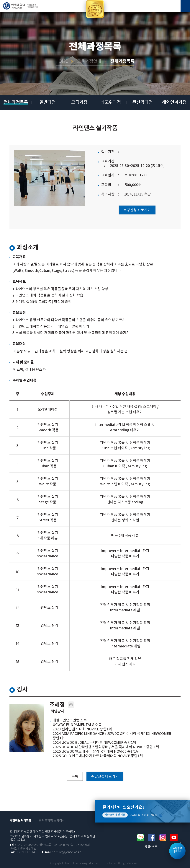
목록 (75, 776)
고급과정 (79, 102)
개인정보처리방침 (21, 821)
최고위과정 (111, 102)
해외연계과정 (174, 102)
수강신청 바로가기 (137, 210)
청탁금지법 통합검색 (52, 821)
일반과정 (47, 102)
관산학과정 (142, 102)
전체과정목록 (16, 102)
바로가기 (177, 850)
